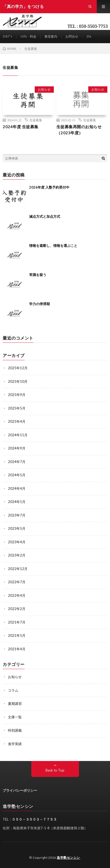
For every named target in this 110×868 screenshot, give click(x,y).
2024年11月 (18, 435)
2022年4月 (17, 595)
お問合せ (72, 36)
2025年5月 (17, 408)
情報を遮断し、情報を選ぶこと (53, 246)
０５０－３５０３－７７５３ (34, 819)
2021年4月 (17, 649)
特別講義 (15, 730)
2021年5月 (17, 635)
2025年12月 (18, 368)
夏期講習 (15, 704)
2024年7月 (17, 462)
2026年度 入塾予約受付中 (49, 187)
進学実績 (15, 744)
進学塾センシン (68, 858)
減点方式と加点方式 (45, 216)
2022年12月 (18, 569)
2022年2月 (17, 609)
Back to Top (55, 770)
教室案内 (51, 36)
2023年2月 (17, 555)
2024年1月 (17, 502)
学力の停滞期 (39, 304)
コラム (13, 690)
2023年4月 (17, 542)
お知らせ (44, 89)
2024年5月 (17, 475)
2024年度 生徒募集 (21, 127)
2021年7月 (17, 622)
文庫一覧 (15, 717)
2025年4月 (17, 421)
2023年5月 (17, 528)
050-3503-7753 (93, 26)
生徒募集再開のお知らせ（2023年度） (79, 130)
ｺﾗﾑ (89, 36)
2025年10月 (18, 381)
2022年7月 (17, 582)
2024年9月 (17, 448)
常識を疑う (38, 275)
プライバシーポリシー (20, 790)
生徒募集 (36, 120)
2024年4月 (17, 488)
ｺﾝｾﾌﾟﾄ (7, 36)
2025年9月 (17, 395)
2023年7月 (17, 515)
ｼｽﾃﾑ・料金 (28, 36)
